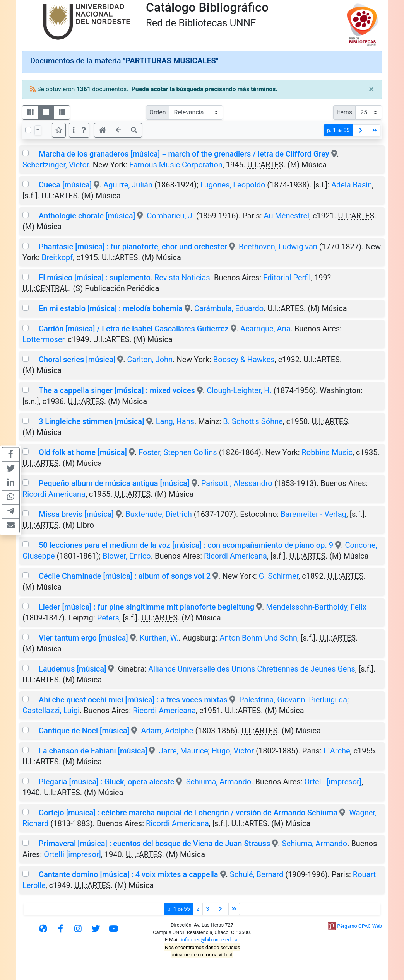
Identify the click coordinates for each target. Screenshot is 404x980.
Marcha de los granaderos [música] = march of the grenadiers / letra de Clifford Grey (184, 154)
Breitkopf (57, 257)
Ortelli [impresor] (333, 782)
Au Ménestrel (286, 216)
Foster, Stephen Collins (178, 452)
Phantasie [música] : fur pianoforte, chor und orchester (133, 247)
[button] (84, 130)
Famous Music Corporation (176, 165)
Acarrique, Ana (265, 329)
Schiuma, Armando (219, 782)
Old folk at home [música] (83, 452)
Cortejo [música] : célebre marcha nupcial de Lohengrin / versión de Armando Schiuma (188, 813)
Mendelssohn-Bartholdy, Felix (316, 607)
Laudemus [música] (73, 669)
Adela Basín (352, 185)
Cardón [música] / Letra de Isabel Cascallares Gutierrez (134, 329)
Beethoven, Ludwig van (278, 247)
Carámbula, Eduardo (229, 308)
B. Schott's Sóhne (253, 421)
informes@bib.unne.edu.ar (210, 940)
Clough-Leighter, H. (239, 390)
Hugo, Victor (233, 751)
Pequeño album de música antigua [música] (114, 483)
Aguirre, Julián (128, 185)
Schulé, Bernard (257, 874)
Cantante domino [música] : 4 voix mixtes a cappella (128, 874)
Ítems (344, 112)
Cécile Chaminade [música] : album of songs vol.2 (125, 576)
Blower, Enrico (127, 556)
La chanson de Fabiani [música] (93, 751)
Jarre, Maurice (184, 751)
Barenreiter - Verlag (313, 514)
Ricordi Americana (54, 494)
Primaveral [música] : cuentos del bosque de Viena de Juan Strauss (154, 844)
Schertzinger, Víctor (56, 165)
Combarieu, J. (170, 216)
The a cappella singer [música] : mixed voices (117, 390)
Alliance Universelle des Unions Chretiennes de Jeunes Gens (252, 669)
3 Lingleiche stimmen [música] (92, 421)
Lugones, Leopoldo (233, 185)
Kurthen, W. (159, 638)
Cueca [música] (65, 185)
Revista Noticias (182, 278)
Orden (158, 112)
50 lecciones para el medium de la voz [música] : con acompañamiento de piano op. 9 (186, 545)
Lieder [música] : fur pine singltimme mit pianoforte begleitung (146, 607)
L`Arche (337, 751)
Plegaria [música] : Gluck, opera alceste (106, 782)
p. (338, 130)
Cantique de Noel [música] (84, 731)
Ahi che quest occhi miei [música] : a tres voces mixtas (133, 700)
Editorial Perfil (287, 278)
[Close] (371, 89)
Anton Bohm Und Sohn (258, 638)
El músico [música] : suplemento (95, 278)
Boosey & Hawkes (244, 360)
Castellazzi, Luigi (51, 711)
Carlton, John (150, 360)
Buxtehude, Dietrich (159, 514)
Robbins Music (327, 452)
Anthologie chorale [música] (87, 216)
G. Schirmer (279, 576)
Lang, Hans (175, 421)
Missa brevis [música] (76, 514)
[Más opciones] (74, 130)
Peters (108, 618)
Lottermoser (43, 339)
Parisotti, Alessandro (237, 483)
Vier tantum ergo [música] (83, 638)
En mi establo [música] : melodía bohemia (111, 308)
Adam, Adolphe (167, 731)
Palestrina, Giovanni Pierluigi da (293, 700)
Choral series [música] (77, 360)
